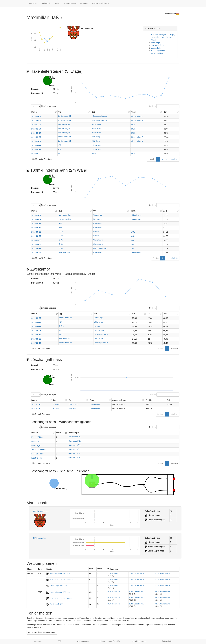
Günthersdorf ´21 (75, 437)
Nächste (174, 159)
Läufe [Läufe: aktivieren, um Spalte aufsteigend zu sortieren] (59, 433)
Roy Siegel (36, 445)
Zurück (151, 159)
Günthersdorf (73, 404)
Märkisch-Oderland (41, 511)
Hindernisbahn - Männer (58, 574)
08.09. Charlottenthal (163, 592)
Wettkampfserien (158, 51)
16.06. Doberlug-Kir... (137, 592)
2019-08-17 (36, 145)
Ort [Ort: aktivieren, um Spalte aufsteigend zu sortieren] (93, 112)
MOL (133, 125)
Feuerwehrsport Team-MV (110, 641)
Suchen (164, 106)
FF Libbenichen (40, 538)
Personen (84, 3)
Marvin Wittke (37, 437)
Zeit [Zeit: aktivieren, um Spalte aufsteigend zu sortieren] (165, 112)
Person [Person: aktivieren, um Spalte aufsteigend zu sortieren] (35, 433)
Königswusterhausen (99, 116)
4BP (60, 145)
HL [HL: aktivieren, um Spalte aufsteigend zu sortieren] (149, 314)
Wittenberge (96, 137)
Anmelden (38, 641)
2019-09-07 (36, 137)
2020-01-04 (36, 125)
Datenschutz (167, 641)
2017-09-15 (36, 343)
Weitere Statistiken (101, 3)
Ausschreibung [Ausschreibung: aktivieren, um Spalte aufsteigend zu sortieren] (119, 400)
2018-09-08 (36, 240)
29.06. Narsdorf (113, 573)
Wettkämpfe (45, 3)
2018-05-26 (36, 253)
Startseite (33, 3)
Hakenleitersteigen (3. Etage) (163, 35)
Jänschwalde (96, 124)
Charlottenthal (98, 240)
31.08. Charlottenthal (163, 573)
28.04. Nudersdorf (114, 592)
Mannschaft (156, 48)
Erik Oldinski (37, 458)
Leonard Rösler (38, 454)
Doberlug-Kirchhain (100, 248)
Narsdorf (95, 153)
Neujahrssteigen (64, 124)
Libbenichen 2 (137, 137)
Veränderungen (83, 641)
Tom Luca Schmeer (39, 450)
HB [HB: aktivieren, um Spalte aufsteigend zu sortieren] (133, 314)
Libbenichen (96, 145)
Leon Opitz (36, 441)
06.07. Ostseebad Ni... (137, 573)
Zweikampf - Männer (57, 586)
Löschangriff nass (158, 45)
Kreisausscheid (64, 252)
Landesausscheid (64, 116)
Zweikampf (155, 43)
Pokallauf (56, 404)
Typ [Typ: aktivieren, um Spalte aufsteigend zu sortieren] (60, 112)
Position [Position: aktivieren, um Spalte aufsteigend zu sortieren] (149, 400)
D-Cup (60, 153)
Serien (57, 3)
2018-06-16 (36, 249)
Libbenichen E (137, 116)
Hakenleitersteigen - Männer (60, 580)
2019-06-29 (36, 154)
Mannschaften (70, 3)
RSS (60, 641)
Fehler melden (157, 53)
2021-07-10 (36, 405)
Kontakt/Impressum (139, 641)
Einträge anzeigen (43, 106)
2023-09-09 (36, 116)
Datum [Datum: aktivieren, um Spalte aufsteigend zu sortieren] (34, 112)
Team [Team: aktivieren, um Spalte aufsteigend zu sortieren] (134, 112)
